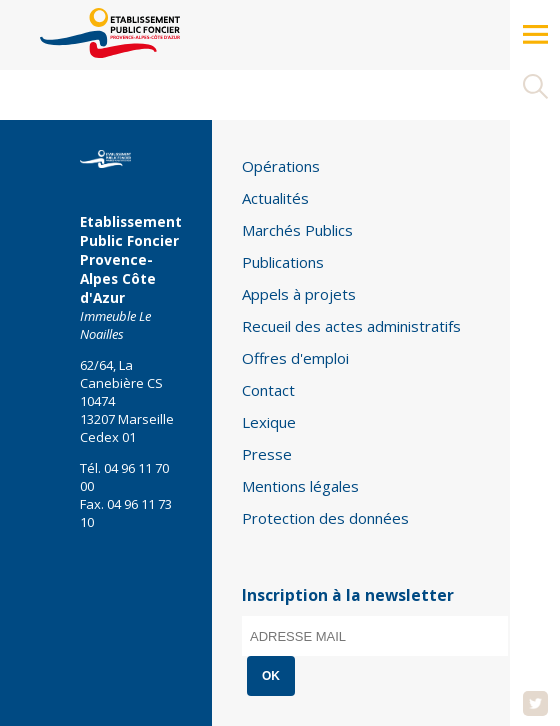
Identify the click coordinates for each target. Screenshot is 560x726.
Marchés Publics (297, 230)
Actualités (275, 198)
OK (271, 676)
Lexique (269, 422)
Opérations (281, 166)
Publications (283, 262)
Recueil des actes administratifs (351, 326)
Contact (268, 390)
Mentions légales (300, 486)
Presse (267, 454)
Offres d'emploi (295, 358)
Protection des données (325, 518)
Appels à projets (299, 294)
